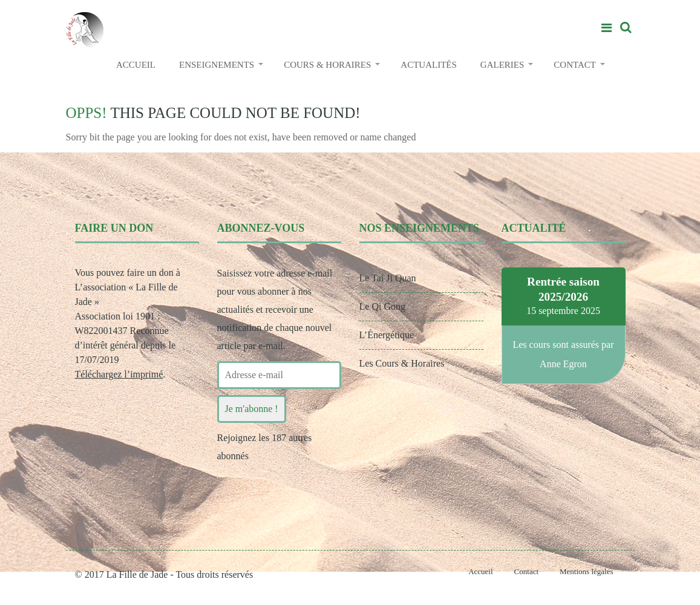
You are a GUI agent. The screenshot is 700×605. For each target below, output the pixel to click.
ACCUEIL (136, 65)
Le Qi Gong (382, 306)
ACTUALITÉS (429, 65)
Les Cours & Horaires (402, 363)
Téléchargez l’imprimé (119, 374)
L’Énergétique (387, 335)
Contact (526, 571)
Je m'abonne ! (252, 409)
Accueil (480, 571)
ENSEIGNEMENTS (217, 65)
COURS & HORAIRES (327, 65)
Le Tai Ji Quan (388, 278)
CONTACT (575, 65)
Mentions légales (586, 571)
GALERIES (502, 65)
